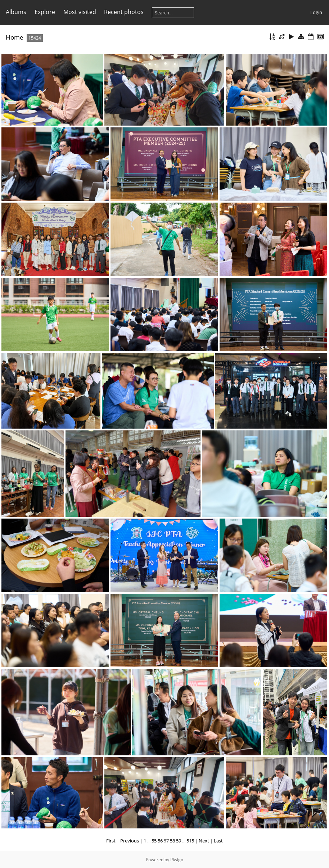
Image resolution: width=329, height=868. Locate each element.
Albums (16, 12)
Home (15, 37)
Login (316, 12)
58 (172, 841)
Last (218, 841)
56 (160, 841)
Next (204, 841)
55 (154, 841)
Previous (130, 841)
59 (179, 841)
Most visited (80, 12)
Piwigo (177, 860)
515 (190, 841)
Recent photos (124, 12)
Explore (45, 12)
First (111, 841)
